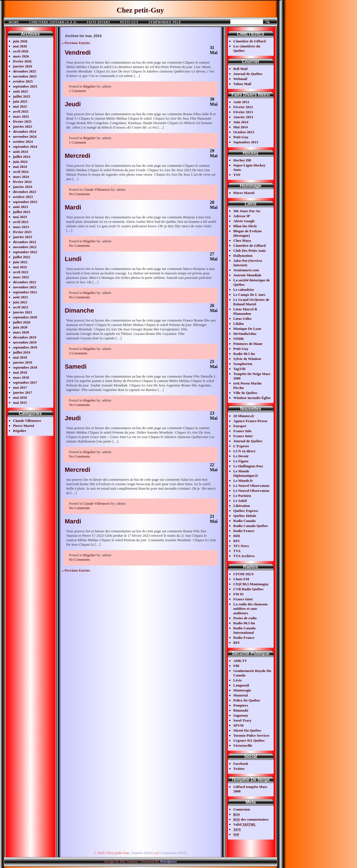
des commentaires (251, 819)
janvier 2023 (23, 237)
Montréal (241, 695)
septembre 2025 (25, 86)
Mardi (73, 207)
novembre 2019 (25, 342)
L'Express (241, 446)
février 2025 (22, 121)
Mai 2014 (241, 127)
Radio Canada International (245, 630)
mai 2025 (20, 106)
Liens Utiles (243, 319)
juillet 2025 (22, 96)
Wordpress (168, 861)
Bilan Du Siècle (245, 226)
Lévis (238, 680)
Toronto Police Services (251, 735)
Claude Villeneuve (27, 421)
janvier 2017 (23, 392)
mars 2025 (21, 116)
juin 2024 (20, 162)
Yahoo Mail (242, 84)
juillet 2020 (22, 322)
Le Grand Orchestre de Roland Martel (251, 302)
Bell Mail (241, 69)
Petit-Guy (129, 22)
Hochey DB (242, 160)
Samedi (76, 367)
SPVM (239, 725)
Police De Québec (247, 700)
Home (14, 22)
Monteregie (242, 690)
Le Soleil (240, 501)
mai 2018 (20, 372)
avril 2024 (21, 172)
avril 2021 (21, 307)
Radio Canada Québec (251, 526)
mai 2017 (20, 387)
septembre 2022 (25, 252)
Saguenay (241, 715)
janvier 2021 (23, 312)
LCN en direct (244, 451)
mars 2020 (21, 332)
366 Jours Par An (247, 211)
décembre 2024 (25, 131)
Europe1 (240, 426)
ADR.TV (240, 661)
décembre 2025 (25, 71)
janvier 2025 (23, 126)
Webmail (240, 79)
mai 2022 (20, 267)
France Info (243, 431)
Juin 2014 (241, 122)
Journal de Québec (248, 74)
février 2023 (22, 232)
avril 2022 (21, 272)
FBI (237, 666)
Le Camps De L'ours (249, 295)
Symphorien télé (165, 22)
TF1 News (241, 546)
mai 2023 (20, 217)
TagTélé (240, 369)
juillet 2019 (22, 352)
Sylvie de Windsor (248, 359)
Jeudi (73, 104)
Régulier (20, 431)
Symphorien (243, 364)
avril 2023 (21, 222)
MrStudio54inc (245, 334)
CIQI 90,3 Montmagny (251, 584)
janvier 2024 (23, 187)
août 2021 (21, 297)
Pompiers (241, 705)
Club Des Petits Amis (250, 251)
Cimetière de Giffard (250, 41)
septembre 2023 (25, 202)
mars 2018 (21, 377)
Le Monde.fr (243, 481)
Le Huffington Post (248, 466)
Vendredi (78, 53)
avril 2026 (21, 51)
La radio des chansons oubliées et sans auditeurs (251, 609)
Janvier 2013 (243, 117)
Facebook (241, 764)
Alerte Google (244, 221)
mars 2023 (21, 227)
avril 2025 (21, 111)
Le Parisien (242, 496)
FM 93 (238, 594)
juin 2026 (20, 41)
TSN (237, 175)
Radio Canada (245, 521)
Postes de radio (245, 618)
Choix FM (241, 579)
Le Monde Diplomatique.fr (246, 473)
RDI (237, 536)
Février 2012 (243, 107)
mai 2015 (20, 402)
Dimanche (79, 310)
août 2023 (21, 207)
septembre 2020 (25, 317)
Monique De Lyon (247, 329)
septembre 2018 (25, 367)
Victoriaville (243, 745)
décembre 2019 (25, 337)
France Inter (243, 436)
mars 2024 (21, 177)
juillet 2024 (22, 157)
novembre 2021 (25, 287)
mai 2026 (20, 46)
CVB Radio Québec (249, 589)
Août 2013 (241, 102)
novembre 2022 (25, 247)
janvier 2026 (23, 66)
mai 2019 (20, 357)
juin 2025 (20, 101)
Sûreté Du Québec (248, 730)
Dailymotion (243, 256)
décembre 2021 (25, 282)
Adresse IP (242, 216)
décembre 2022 (25, 242)
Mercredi (78, 156)
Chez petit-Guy (140, 10)
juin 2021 (20, 302)
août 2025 (21, 91)
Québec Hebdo (245, 516)
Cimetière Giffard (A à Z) (53, 22)
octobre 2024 (23, 142)
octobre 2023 (23, 197)
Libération (242, 506)
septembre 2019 (25, 347)
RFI (237, 541)
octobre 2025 (23, 81)
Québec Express (246, 511)
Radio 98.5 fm (244, 354)
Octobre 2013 (244, 132)
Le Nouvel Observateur (252, 486)
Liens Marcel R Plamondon (245, 311)
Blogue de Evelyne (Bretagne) (248, 233)
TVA (237, 551)
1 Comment (77, 91)
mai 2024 (20, 167)
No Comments (79, 194)
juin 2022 (20, 262)
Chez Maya (242, 240)
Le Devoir (241, 456)
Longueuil (241, 685)
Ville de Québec (246, 393)
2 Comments (78, 353)
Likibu (239, 324)
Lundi (73, 259)
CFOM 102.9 (243, 574)
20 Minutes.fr (244, 416)
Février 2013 (243, 112)
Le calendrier (244, 290)
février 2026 (22, 61)
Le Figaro (241, 461)
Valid (245, 824)
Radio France (244, 531)
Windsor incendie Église (252, 398)
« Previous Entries (76, 43)
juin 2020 (20, 327)
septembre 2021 (25, 292)
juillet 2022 (22, 257)
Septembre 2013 (246, 142)
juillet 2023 (22, 212)
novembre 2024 (25, 136)
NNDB (239, 339)
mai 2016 (20, 397)
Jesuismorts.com (246, 270)
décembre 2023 (25, 192)
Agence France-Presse (250, 421)
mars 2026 (21, 56)
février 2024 (22, 182)
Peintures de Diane (248, 344)
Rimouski (241, 710)
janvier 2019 (23, 362)
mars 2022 (21, 277)
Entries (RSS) (143, 853)
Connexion (242, 809)
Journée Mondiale (248, 275)
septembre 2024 (25, 147)
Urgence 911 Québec (249, 740)
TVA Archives (244, 556)
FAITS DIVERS (98, 22)
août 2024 (21, 152)
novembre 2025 (25, 76)
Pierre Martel (24, 426)
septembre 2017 (25, 382)
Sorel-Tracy (243, 720)
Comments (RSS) (173, 853)
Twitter (239, 769)
